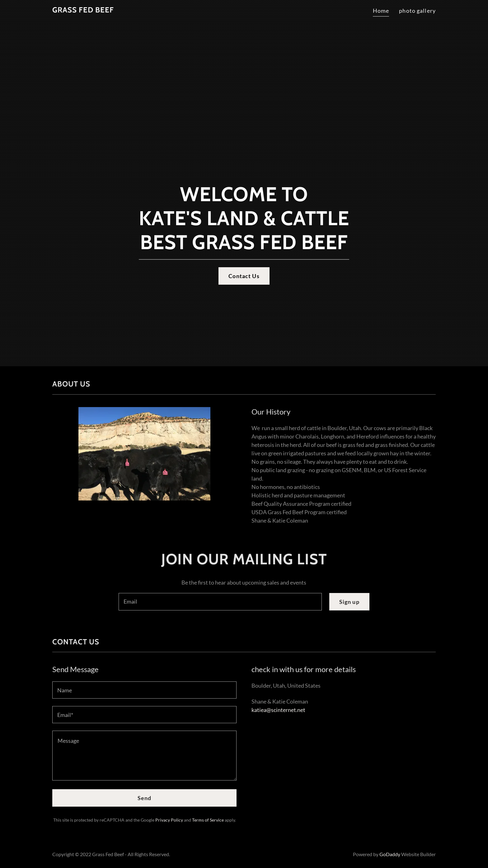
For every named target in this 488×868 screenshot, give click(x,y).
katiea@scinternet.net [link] (278, 710)
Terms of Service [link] (208, 820)
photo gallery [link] (417, 11)
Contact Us (244, 276)
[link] (83, 10)
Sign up (349, 602)
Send (145, 798)
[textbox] (220, 602)
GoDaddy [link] (390, 854)
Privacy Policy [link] (169, 820)
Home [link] (381, 11)
